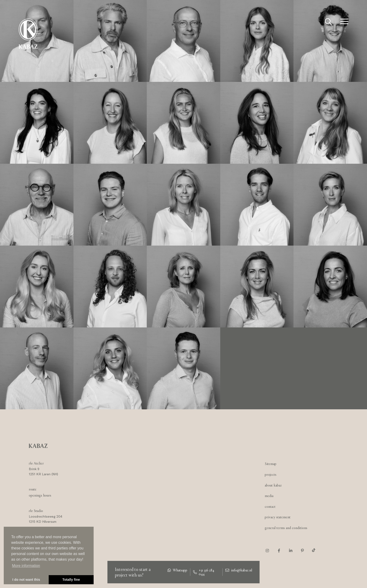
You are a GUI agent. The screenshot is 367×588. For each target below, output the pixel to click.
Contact (270, 506)
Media (269, 496)
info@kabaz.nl (239, 570)
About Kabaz (273, 485)
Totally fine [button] (71, 580)
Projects (271, 474)
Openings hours (40, 495)
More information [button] (26, 566)
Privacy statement (278, 517)
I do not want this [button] (26, 580)
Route (33, 489)
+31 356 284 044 (204, 572)
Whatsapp (177, 570)
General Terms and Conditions (286, 528)
